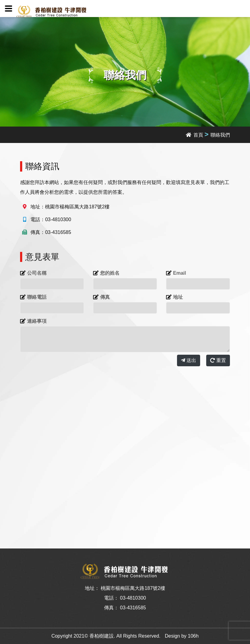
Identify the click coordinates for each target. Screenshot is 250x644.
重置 (218, 360)
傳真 (105, 297)
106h (193, 636)
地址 (178, 297)
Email (180, 273)
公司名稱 (37, 273)
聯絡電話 (37, 297)
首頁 (194, 135)
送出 (189, 360)
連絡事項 (37, 321)
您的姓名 (110, 273)
